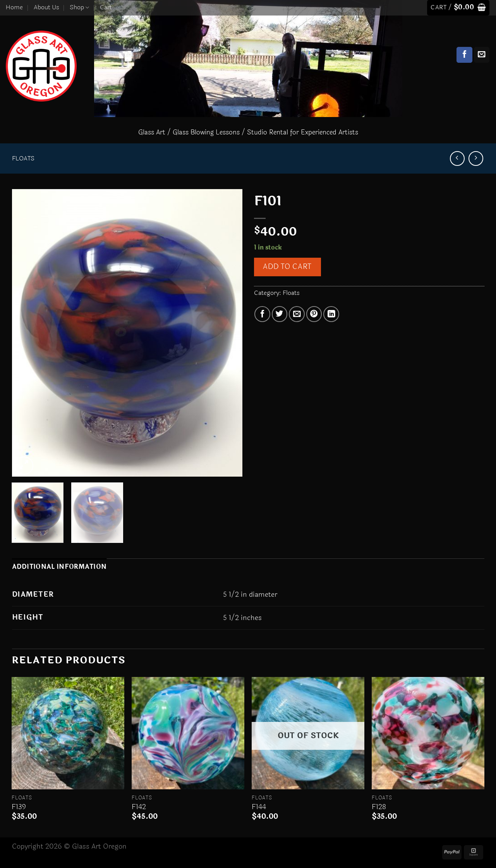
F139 (19, 807)
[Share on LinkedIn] (331, 314)
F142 (139, 807)
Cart (106, 7)
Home (14, 7)
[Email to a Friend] (297, 314)
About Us (46, 7)
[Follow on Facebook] (464, 55)
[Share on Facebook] (262, 314)
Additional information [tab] (59, 567)
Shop (79, 7)
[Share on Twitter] (280, 314)
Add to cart (287, 267)
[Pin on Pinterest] (314, 314)
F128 (379, 807)
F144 (259, 807)
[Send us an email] (482, 55)
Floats (23, 158)
